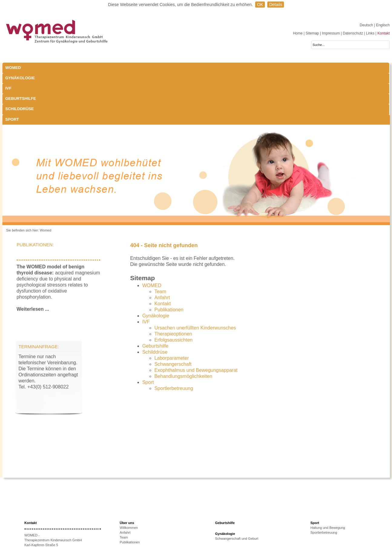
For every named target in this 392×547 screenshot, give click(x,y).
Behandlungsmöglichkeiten (183, 324)
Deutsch (367, 25)
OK (260, 5)
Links (370, 33)
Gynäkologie (69, 68)
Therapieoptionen (173, 282)
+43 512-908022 (49, 508)
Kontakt (384, 33)
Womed (46, 179)
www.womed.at (44, 522)
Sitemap (312, 33)
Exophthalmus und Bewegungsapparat (196, 318)
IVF (105, 68)
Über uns (127, 471)
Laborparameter (172, 306)
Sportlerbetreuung (174, 337)
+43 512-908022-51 (46, 513)
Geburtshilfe (166, 68)
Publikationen (169, 258)
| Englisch (382, 25)
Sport (254, 68)
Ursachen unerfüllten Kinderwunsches (195, 276)
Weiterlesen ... (33, 257)
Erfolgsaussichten (173, 288)
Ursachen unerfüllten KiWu (140, 516)
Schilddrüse (213, 68)
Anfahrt (162, 246)
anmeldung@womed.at (53, 517)
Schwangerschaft (173, 312)
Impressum (331, 33)
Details (276, 5)
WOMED (13, 68)
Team (160, 240)
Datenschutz (353, 33)
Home (298, 33)
